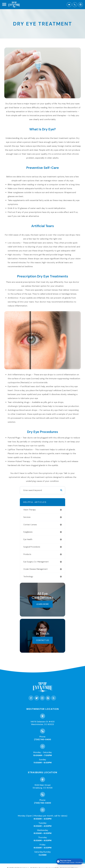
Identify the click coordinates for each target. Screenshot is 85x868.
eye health (28, 539)
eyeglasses (28, 532)
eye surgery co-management (36, 562)
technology (28, 577)
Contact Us (42, 640)
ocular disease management (35, 569)
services (27, 517)
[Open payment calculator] (70, 861)
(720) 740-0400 (43, 739)
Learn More (43, 604)
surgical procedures (32, 547)
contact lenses (30, 525)
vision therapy (30, 510)
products (27, 554)
